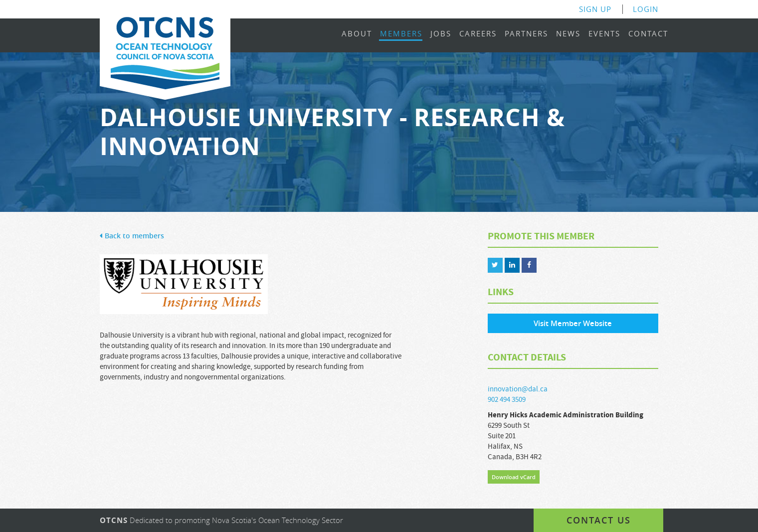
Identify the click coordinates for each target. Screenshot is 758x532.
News (568, 34)
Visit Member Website (573, 323)
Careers (478, 34)
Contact (648, 34)
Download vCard (514, 477)
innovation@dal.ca (518, 389)
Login (646, 9)
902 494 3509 (507, 400)
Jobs (441, 34)
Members (401, 34)
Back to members (132, 236)
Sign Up (595, 9)
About (357, 34)
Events (604, 34)
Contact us (599, 520)
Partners (526, 34)
